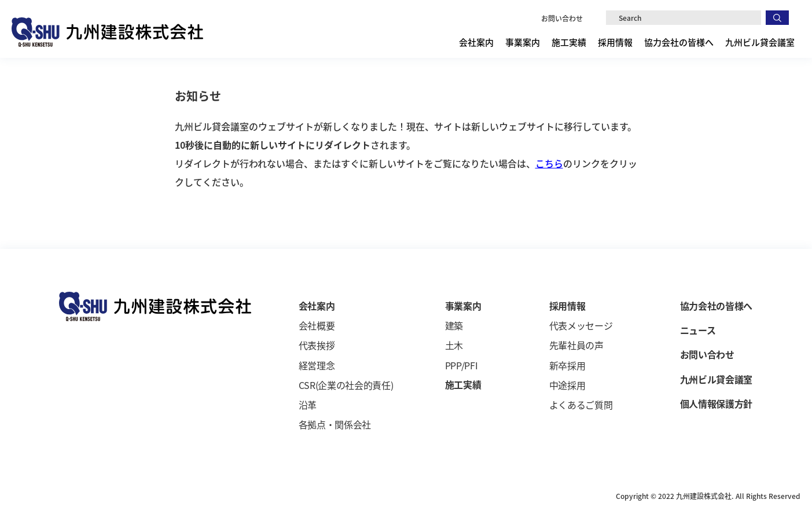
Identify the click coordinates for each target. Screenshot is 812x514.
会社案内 (476, 42)
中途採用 (567, 385)
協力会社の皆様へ (679, 42)
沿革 (308, 405)
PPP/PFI (462, 365)
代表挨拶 (317, 345)
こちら (549, 163)
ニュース (698, 330)
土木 (454, 345)
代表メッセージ (581, 325)
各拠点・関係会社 (335, 424)
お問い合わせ (562, 18)
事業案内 (523, 42)
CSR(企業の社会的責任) (346, 385)
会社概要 (317, 325)
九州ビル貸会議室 (760, 42)
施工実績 (569, 42)
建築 (454, 325)
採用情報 (615, 42)
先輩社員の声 (576, 345)
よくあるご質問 (581, 405)
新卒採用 (567, 365)
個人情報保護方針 (716, 403)
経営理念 (317, 365)
